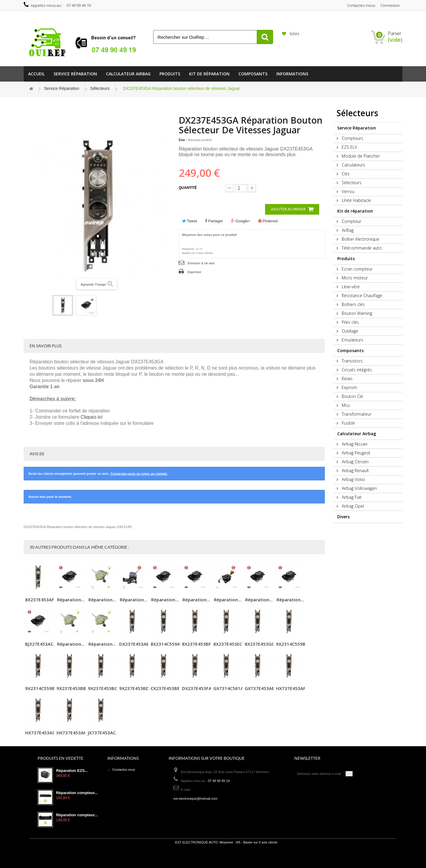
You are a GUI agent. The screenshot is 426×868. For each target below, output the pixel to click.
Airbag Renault (355, 471)
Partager (214, 221)
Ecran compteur (356, 269)
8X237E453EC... (229, 644)
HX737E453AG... (42, 733)
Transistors (352, 361)
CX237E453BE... (167, 688)
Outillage (349, 331)
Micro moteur (354, 278)
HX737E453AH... (74, 733)
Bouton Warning (356, 313)
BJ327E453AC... (41, 644)
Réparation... (71, 600)
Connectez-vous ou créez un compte (139, 474)
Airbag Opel (352, 506)
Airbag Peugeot (355, 453)
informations (292, 74)
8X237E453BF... (198, 644)
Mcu (345, 405)
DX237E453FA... (199, 688)
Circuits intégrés (356, 370)
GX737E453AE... (261, 688)
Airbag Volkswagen (359, 488)
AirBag (347, 230)
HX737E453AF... (293, 688)
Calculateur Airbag (128, 74)
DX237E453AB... (136, 644)
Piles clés (350, 322)
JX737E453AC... (104, 733)
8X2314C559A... (167, 644)
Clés (345, 174)
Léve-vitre (350, 287)
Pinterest (268, 221)
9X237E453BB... (73, 688)
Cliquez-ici (92, 417)
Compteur (351, 221)
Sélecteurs (100, 88)
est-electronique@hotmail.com (195, 799)
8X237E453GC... (261, 644)
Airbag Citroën (355, 462)
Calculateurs (353, 165)
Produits (170, 74)
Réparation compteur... (77, 793)
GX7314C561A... (230, 688)
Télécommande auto (361, 248)
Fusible (348, 423)
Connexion (390, 5)
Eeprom (349, 387)
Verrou (347, 191)
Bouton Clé (352, 396)
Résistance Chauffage (361, 295)
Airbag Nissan (354, 444)
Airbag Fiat (351, 497)
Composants (253, 74)
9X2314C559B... (293, 644)
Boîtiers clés (353, 304)
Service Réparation (75, 74)
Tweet (190, 221)
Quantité (188, 188)
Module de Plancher (360, 156)
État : (183, 140)
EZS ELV (349, 147)
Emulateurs (352, 340)
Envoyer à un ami (201, 263)
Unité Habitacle (356, 200)
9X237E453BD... (136, 688)
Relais (347, 379)
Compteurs (352, 138)
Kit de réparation (209, 74)
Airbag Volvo (353, 479)
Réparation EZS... (72, 771)
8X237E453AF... (41, 600)
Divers (343, 517)
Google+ (241, 221)
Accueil (36, 74)
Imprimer (195, 272)
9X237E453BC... (104, 688)
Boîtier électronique (360, 239)
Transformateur (356, 414)
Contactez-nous (361, 5)
